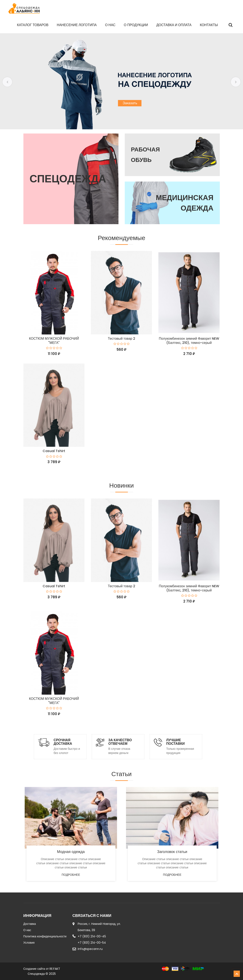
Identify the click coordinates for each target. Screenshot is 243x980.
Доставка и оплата (174, 25)
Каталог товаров (33, 25)
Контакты (209, 25)
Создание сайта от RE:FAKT (42, 969)
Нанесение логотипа (77, 25)
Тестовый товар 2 (121, 339)
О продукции (136, 25)
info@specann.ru (90, 949)
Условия (29, 943)
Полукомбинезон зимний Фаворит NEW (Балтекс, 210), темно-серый (189, 341)
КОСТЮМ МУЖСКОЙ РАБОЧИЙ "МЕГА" (54, 341)
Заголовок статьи (172, 852)
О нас (110, 25)
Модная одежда (71, 852)
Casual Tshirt (54, 451)
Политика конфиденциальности (45, 936)
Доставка (30, 924)
